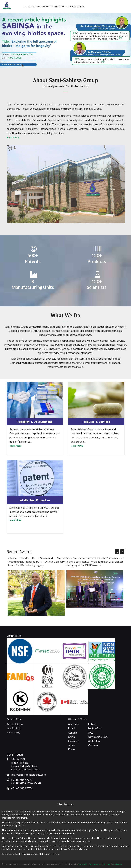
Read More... (13, 137)
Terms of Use (96, 864)
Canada (72, 733)
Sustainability (53, 7)
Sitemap (107, 864)
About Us (67, 7)
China (71, 737)
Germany (73, 741)
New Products (14, 728)
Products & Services (34, 7)
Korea (72, 749)
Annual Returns (15, 724)
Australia (73, 724)
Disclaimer (117, 864)
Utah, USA (94, 741)
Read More (15, 446)
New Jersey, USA (98, 737)
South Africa (95, 728)
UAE (91, 733)
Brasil (71, 728)
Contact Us (78, 7)
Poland (92, 724)
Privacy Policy (82, 864)
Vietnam (93, 745)
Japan (71, 745)
